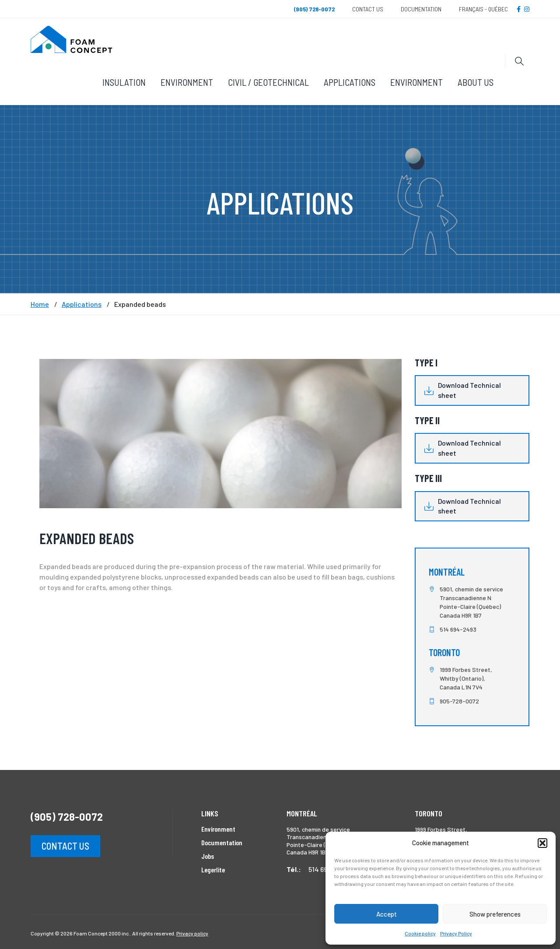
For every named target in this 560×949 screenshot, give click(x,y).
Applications (350, 82)
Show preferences (495, 914)
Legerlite (213, 870)
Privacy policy (192, 933)
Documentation (421, 9)
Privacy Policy (456, 933)
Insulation (124, 82)
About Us (476, 82)
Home (40, 304)
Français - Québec (483, 9)
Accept (387, 914)
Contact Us (368, 9)
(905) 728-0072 (67, 817)
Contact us (65, 846)
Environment (187, 82)
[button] (542, 843)
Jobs (208, 856)
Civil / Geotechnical (268, 82)
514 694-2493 (458, 629)
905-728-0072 (459, 701)
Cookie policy (420, 933)
